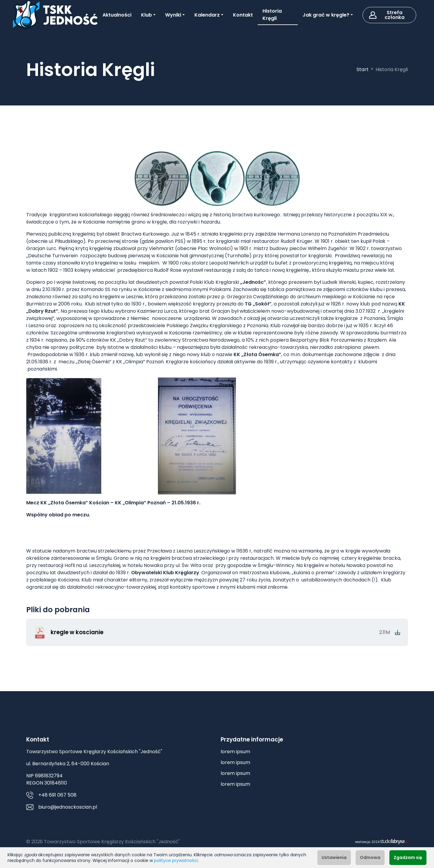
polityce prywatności (176, 860)
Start (363, 69)
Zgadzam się (408, 857)
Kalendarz (207, 15)
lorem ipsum (235, 752)
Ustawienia (334, 857)
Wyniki (173, 15)
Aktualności (117, 15)
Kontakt (243, 15)
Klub (146, 15)
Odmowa (370, 857)
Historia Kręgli (272, 15)
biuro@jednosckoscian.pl (68, 807)
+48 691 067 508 (57, 795)
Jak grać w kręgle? (326, 15)
